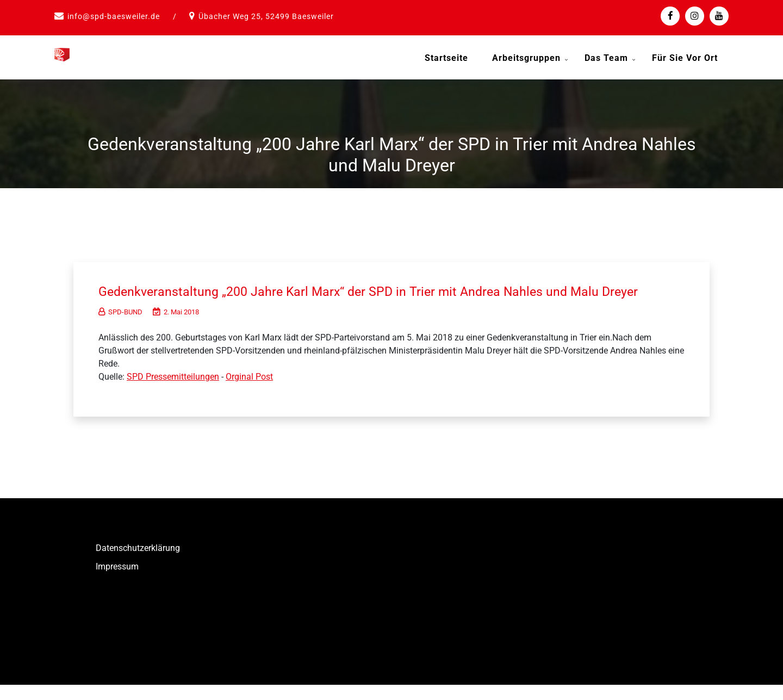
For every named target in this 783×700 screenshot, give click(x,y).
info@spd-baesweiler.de (114, 16)
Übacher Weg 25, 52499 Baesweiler (266, 16)
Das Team (606, 58)
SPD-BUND (120, 327)
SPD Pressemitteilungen (173, 392)
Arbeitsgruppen (526, 58)
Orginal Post (249, 392)
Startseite (446, 58)
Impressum (117, 582)
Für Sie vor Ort (685, 58)
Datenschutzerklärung (138, 563)
